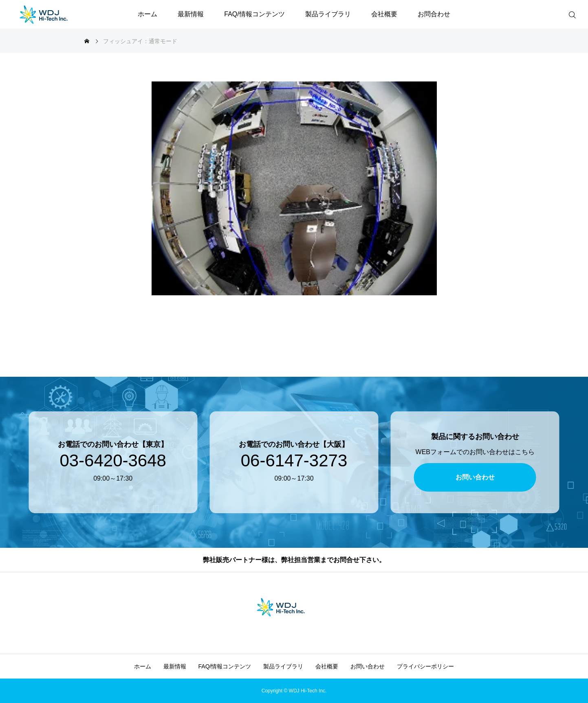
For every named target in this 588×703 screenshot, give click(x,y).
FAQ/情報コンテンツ (254, 14)
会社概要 (384, 14)
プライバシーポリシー (425, 666)
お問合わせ (434, 14)
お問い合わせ (368, 666)
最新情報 (191, 14)
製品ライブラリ (328, 14)
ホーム (148, 14)
